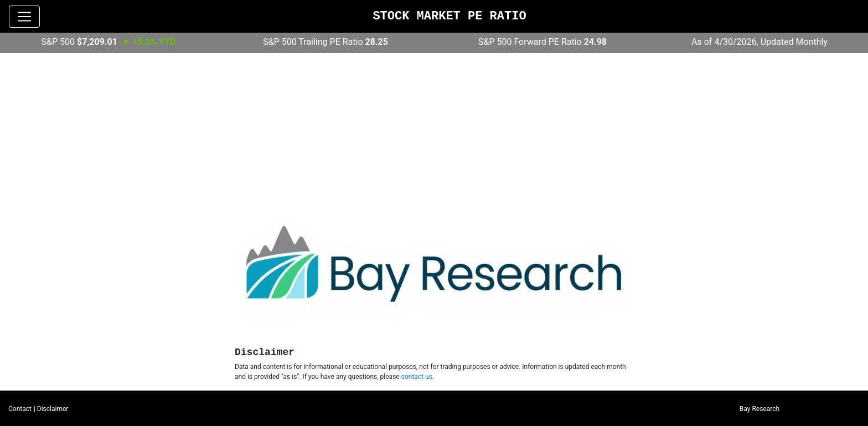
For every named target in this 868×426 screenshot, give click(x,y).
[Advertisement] (434, 134)
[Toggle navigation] (24, 17)
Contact (20, 409)
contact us (417, 377)
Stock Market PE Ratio (449, 16)
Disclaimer (53, 409)
